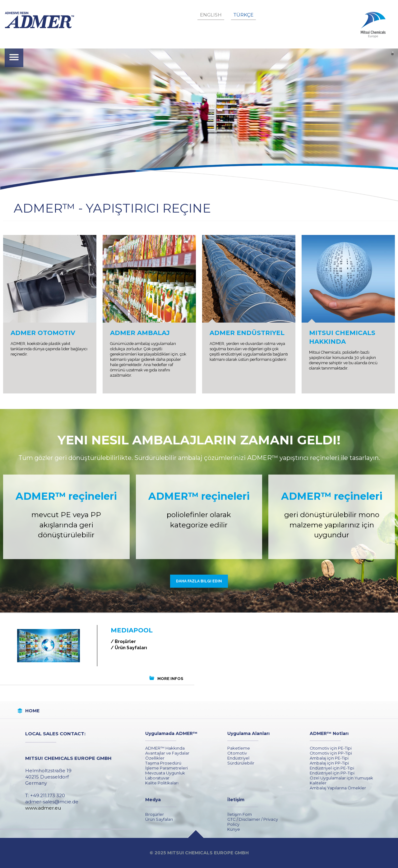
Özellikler (155, 758)
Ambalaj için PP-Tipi (329, 763)
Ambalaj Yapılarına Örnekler (338, 788)
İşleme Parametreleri (167, 768)
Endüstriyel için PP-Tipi (332, 773)
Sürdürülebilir (241, 763)
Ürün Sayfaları (159, 819)
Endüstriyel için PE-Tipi (332, 768)
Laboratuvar (157, 778)
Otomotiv (237, 753)
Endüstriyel (238, 758)
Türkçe (243, 15)
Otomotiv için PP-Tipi (331, 753)
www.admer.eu (43, 808)
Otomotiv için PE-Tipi (331, 748)
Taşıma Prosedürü (163, 763)
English (211, 15)
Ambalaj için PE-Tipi (329, 758)
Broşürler (155, 814)
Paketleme (239, 748)
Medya (153, 800)
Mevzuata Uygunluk (165, 773)
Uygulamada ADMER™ (171, 733)
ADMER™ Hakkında (165, 748)
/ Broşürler (123, 641)
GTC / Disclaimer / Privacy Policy (253, 822)
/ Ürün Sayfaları (129, 648)
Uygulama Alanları (248, 733)
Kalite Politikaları (162, 783)
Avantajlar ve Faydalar (167, 753)
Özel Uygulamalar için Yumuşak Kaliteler (341, 780)
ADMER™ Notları (329, 733)
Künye (234, 829)
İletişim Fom (240, 814)
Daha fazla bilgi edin (199, 581)
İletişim (236, 800)
